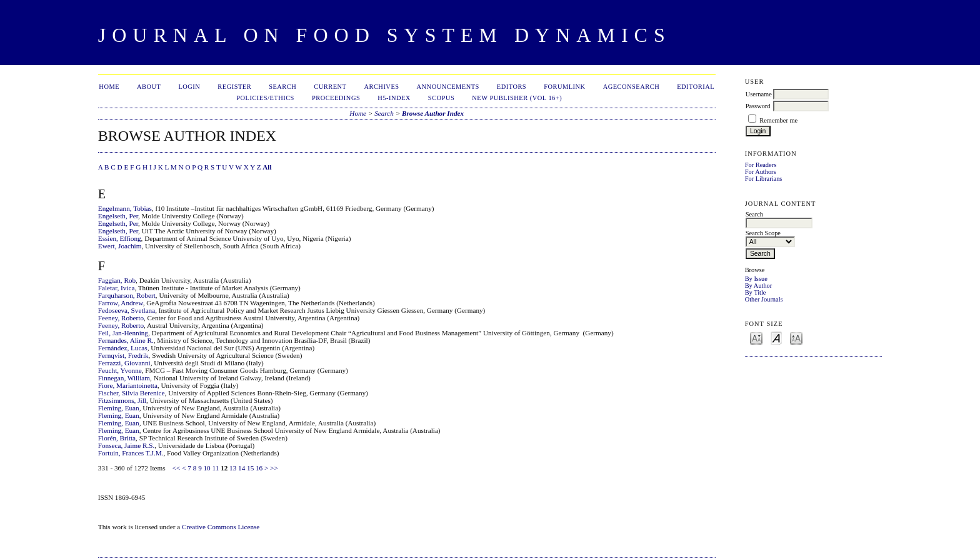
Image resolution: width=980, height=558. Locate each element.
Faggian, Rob (117, 280)
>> (274, 468)
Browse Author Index (433, 113)
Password (758, 106)
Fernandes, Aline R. (126, 340)
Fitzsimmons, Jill (122, 400)
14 (242, 468)
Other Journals (764, 299)
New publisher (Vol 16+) (517, 98)
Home (109, 87)
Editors (512, 87)
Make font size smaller (756, 337)
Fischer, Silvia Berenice (132, 393)
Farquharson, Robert (127, 295)
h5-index (394, 98)
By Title (756, 292)
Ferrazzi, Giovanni (124, 363)
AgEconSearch (632, 87)
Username (759, 94)
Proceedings (336, 98)
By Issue (756, 279)
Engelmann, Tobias (125, 208)
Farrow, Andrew (121, 303)
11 (216, 468)
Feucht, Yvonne (120, 370)
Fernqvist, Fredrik (123, 355)
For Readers (761, 165)
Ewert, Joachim (120, 246)
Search (282, 87)
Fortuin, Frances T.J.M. (131, 453)
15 (250, 468)
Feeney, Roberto (121, 318)
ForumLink (564, 87)
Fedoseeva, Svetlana (127, 310)
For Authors (761, 172)
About (149, 87)
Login (189, 87)
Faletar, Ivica (117, 288)
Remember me (778, 120)
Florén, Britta (117, 438)
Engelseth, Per (118, 216)
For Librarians (764, 179)
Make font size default (776, 337)
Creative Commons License (221, 527)
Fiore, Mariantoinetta (128, 385)
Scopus (441, 98)
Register (234, 87)
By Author (759, 286)
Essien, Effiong (120, 238)
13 (233, 468)
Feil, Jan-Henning (123, 333)
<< (177, 468)
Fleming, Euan (119, 408)
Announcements (448, 87)
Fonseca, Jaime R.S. (126, 445)
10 (207, 468)
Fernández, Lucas (123, 348)
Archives (381, 87)
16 (259, 468)
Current (330, 87)
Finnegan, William (124, 378)
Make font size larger (796, 337)
